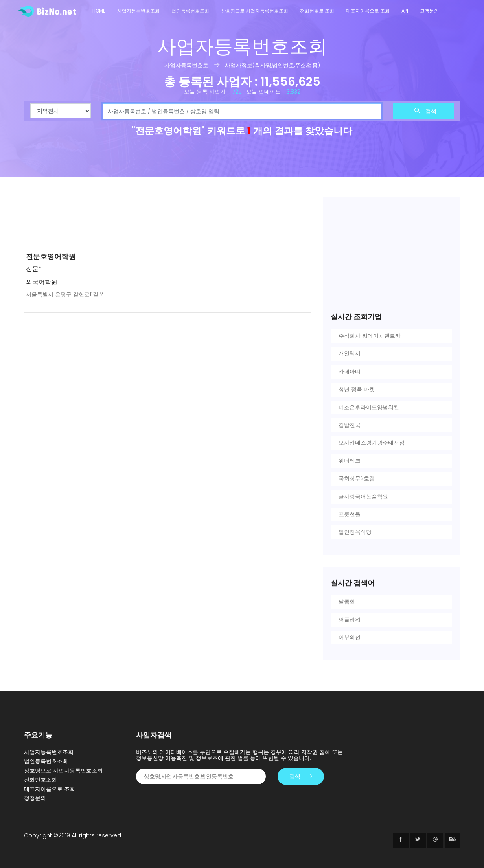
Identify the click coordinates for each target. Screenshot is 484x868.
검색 (425, 111)
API (405, 11)
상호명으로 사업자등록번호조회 (255, 11)
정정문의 (35, 798)
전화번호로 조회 (317, 11)
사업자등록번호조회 (138, 11)
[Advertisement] (167, 217)
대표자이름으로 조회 (368, 11)
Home (99, 11)
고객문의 (429, 11)
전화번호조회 (40, 780)
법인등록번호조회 (190, 11)
